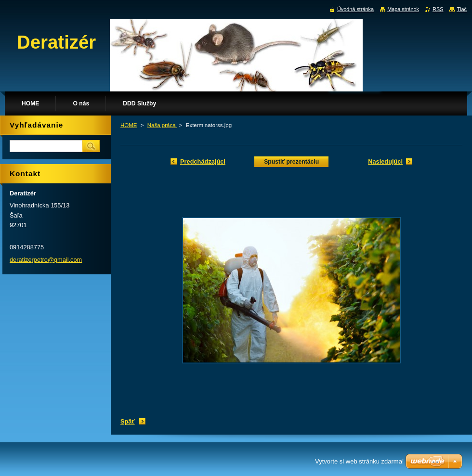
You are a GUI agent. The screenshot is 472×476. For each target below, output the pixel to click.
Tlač (462, 9)
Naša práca (162, 125)
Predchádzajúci (203, 161)
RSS (438, 9)
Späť (128, 421)
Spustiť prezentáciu (291, 162)
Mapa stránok (403, 9)
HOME (129, 125)
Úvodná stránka (355, 9)
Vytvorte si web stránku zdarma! (359, 461)
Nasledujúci (385, 161)
